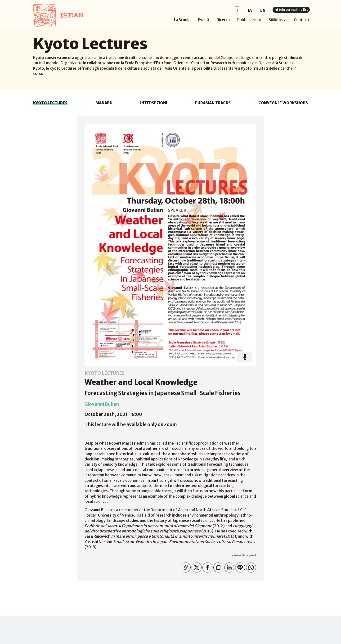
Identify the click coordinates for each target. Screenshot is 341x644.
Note (217, 566)
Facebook (206, 566)
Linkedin (228, 566)
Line (239, 566)
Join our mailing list (291, 10)
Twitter (195, 566)
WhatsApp (250, 566)
